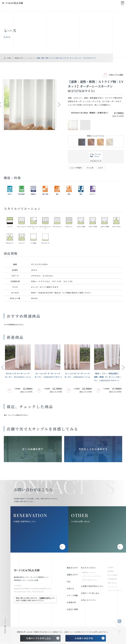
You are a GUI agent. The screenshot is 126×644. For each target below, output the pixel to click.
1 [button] (28, 128)
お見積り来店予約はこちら (24, 523)
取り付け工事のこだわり (90, 581)
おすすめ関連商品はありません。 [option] (14, 324)
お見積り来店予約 (84, 638)
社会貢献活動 (112, 581)
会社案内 (110, 569)
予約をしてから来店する (93, 450)
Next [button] (59, 104)
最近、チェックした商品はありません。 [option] (16, 415)
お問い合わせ (112, 584)
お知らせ (70, 590)
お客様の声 (71, 604)
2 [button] (31, 128)
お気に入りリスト (88, 602)
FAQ (69, 583)
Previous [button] (3, 367)
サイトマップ (112, 588)
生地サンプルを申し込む (39, 638)
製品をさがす (72, 569)
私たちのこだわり (88, 569)
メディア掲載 (72, 597)
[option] (29, 105)
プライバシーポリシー (115, 592)
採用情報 (110, 573)
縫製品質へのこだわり (89, 574)
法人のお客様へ (113, 577)
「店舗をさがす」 (45, 600)
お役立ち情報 (72, 611)
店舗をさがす (72, 576)
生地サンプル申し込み (90, 595)
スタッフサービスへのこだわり (92, 578)
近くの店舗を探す (33, 450)
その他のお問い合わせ (80, 523)
